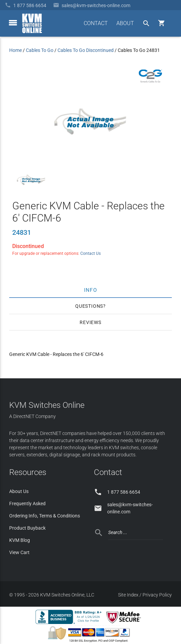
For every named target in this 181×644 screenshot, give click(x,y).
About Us (19, 491)
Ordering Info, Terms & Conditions (45, 516)
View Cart (19, 552)
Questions (89, 306)
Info (91, 290)
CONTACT (96, 23)
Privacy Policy (157, 595)
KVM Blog (20, 540)
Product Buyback (27, 528)
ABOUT (125, 23)
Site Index (128, 595)
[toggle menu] (13, 23)
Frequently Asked (27, 504)
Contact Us (90, 253)
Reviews (90, 322)
